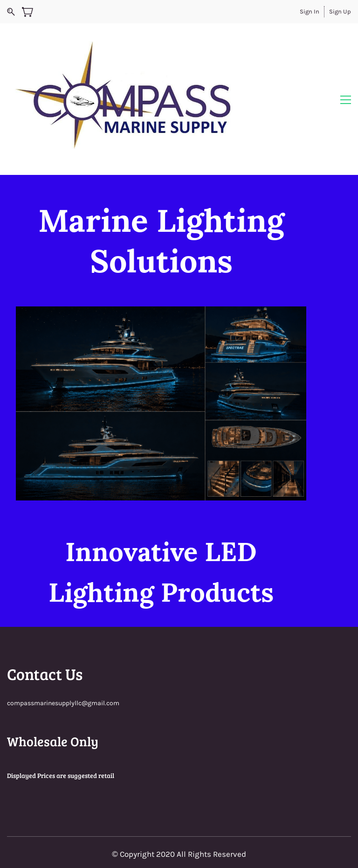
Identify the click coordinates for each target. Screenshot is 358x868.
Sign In (310, 11)
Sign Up (340, 11)
